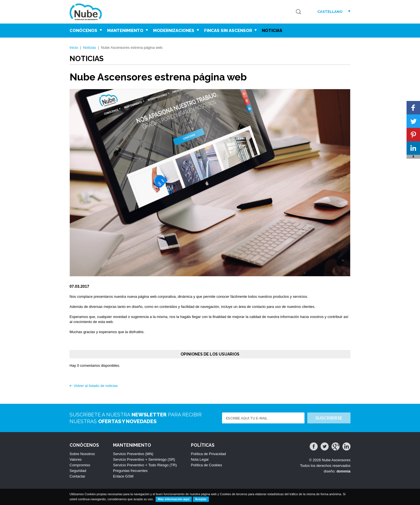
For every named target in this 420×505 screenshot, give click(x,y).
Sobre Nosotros (82, 454)
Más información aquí (174, 499)
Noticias (272, 31)
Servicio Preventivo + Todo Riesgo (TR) (145, 465)
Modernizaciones (176, 31)
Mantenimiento (128, 31)
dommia (343, 471)
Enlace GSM (123, 476)
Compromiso (80, 465)
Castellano (330, 12)
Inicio (74, 48)
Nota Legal (200, 459)
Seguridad (78, 471)
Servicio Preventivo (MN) (133, 454)
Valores (76, 459)
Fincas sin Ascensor (230, 31)
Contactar (77, 476)
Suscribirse (329, 418)
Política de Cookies (206, 465)
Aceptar (201, 499)
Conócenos (86, 31)
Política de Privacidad (208, 454)
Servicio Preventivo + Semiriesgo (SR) (144, 459)
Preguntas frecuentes (130, 471)
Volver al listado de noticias (96, 386)
